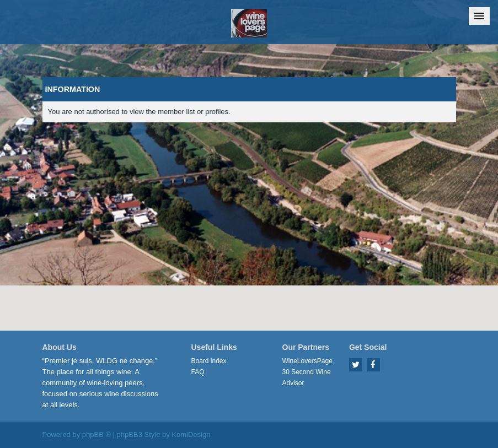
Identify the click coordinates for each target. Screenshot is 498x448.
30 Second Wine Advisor (307, 377)
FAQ (198, 372)
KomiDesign (191, 434)
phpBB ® (97, 434)
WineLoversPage (307, 361)
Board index (209, 361)
